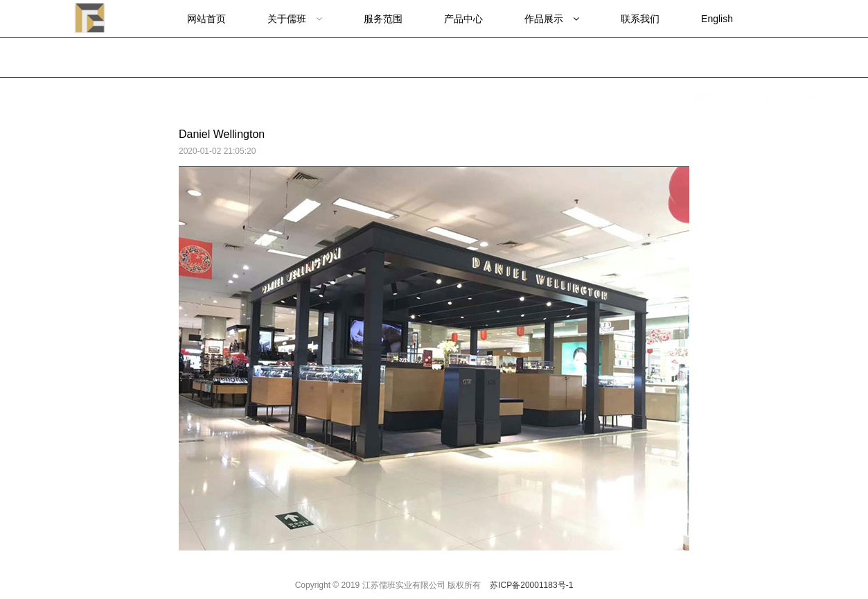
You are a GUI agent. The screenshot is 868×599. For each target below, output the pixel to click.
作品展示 (763, 58)
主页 (729, 58)
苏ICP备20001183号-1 (531, 585)
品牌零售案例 (815, 58)
